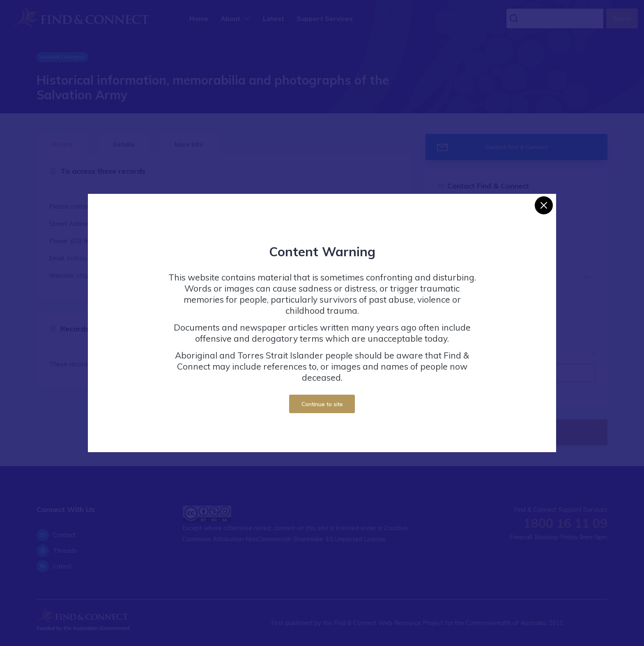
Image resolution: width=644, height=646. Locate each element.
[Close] (544, 205)
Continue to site (322, 404)
